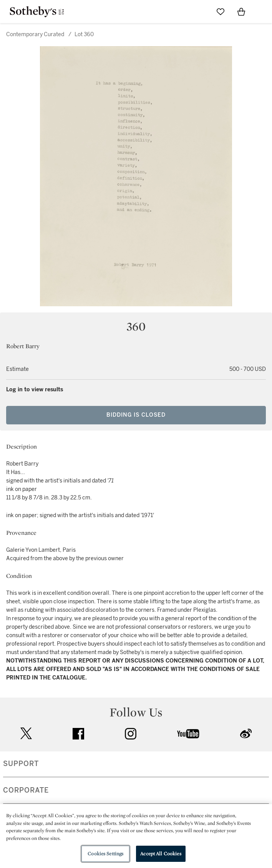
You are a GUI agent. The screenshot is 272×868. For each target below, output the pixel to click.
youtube (188, 734)
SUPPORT (21, 764)
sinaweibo (246, 734)
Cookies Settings (105, 854)
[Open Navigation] (262, 12)
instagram (131, 734)
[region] (136, 836)
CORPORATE (26, 790)
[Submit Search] (200, 12)
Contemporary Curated (35, 34)
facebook (78, 734)
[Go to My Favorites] (221, 12)
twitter (26, 734)
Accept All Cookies (161, 854)
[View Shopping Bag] (241, 12)
